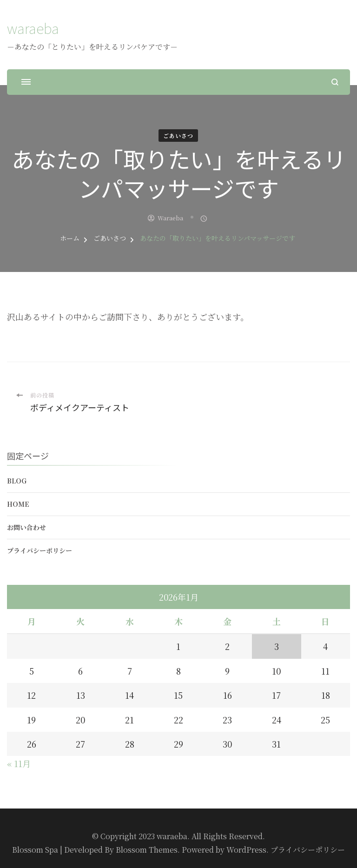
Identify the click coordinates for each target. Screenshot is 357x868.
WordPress (246, 850)
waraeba (33, 28)
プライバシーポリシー (40, 550)
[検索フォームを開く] (335, 82)
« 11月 (19, 763)
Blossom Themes (147, 850)
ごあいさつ (178, 136)
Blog (17, 481)
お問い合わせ (26, 527)
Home (18, 504)
